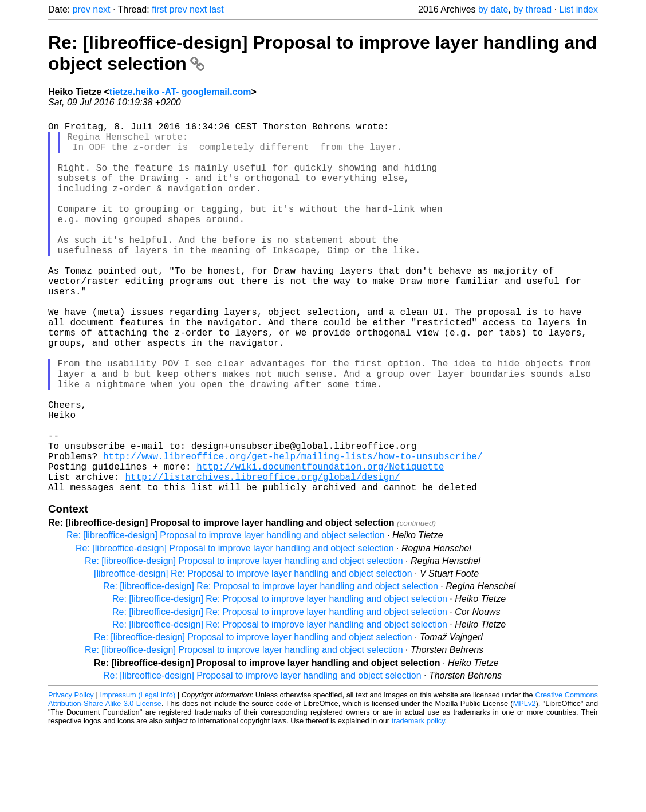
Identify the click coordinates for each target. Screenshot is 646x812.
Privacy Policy (71, 777)
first (159, 9)
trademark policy (418, 803)
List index (578, 9)
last (217, 9)
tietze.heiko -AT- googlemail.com (180, 92)
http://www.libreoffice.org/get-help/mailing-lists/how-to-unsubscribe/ (293, 531)
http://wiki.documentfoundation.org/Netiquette (320, 544)
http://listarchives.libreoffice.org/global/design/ (262, 557)
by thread (532, 9)
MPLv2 (525, 786)
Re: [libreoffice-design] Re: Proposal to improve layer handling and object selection (271, 669)
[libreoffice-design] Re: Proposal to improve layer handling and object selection (253, 656)
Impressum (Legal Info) (137, 777)
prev (82, 9)
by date (493, 9)
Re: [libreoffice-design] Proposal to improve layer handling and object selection (226, 618)
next (101, 9)
